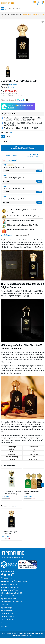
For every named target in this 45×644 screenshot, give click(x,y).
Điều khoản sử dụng (7, 611)
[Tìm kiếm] (7, 9)
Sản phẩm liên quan (8, 466)
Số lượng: (4, 142)
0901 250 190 (12, 599)
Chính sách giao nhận (7, 619)
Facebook (4, 626)
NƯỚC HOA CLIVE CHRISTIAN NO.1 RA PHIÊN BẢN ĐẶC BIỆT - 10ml (11, 493)
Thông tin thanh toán (7, 617)
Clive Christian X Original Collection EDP (10, 533)
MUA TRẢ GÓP (34, 156)
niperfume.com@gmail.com (14, 602)
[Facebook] (2, 575)
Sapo (30, 636)
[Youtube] (9, 575)
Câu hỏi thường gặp (7, 614)
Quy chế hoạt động (7, 608)
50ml (3, 136)
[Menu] (3, 9)
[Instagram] (13, 575)
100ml (9, 136)
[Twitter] (5, 575)
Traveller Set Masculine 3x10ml (31, 493)
